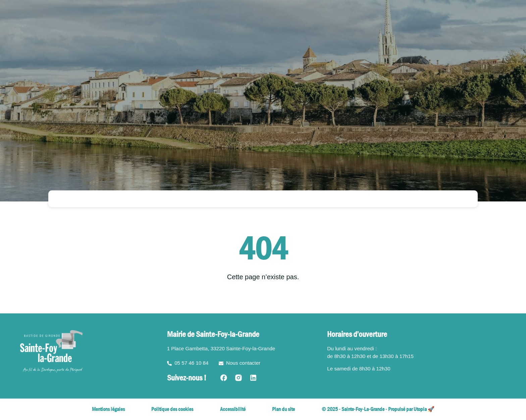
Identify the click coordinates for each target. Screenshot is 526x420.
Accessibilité (233, 409)
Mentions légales (108, 409)
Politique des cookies (172, 409)
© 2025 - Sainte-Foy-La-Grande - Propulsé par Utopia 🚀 (378, 409)
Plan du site (283, 409)
